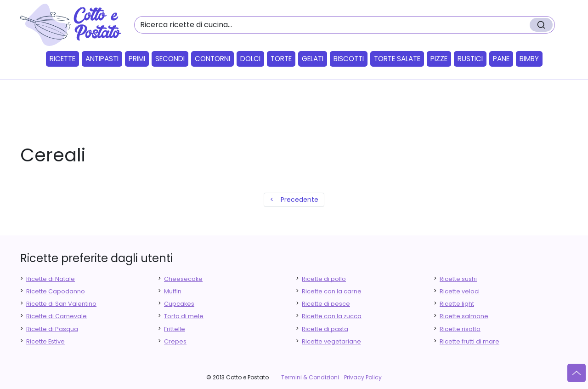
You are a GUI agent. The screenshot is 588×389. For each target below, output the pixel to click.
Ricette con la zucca (332, 316)
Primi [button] (137, 59)
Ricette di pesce (326, 304)
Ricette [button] (62, 59)
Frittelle (175, 329)
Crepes (175, 341)
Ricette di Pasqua (52, 329)
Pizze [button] (439, 59)
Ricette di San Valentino (61, 304)
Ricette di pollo (324, 279)
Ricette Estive (45, 341)
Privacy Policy (363, 377)
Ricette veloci (460, 291)
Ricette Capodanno (56, 291)
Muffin (173, 291)
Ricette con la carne (332, 291)
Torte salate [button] (397, 59)
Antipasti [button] (102, 59)
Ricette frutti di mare (469, 341)
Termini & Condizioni (310, 377)
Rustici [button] (470, 59)
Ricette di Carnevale (57, 316)
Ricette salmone (464, 316)
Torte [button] (281, 59)
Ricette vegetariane (331, 341)
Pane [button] (501, 59)
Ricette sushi (458, 279)
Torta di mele (184, 316)
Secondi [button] (170, 59)
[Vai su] (577, 373)
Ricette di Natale (51, 279)
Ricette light (457, 304)
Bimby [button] (529, 59)
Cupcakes (179, 304)
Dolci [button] (250, 59)
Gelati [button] (313, 59)
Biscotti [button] (349, 59)
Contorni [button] (212, 59)
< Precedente (294, 200)
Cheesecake (183, 279)
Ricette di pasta (325, 329)
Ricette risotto (460, 329)
